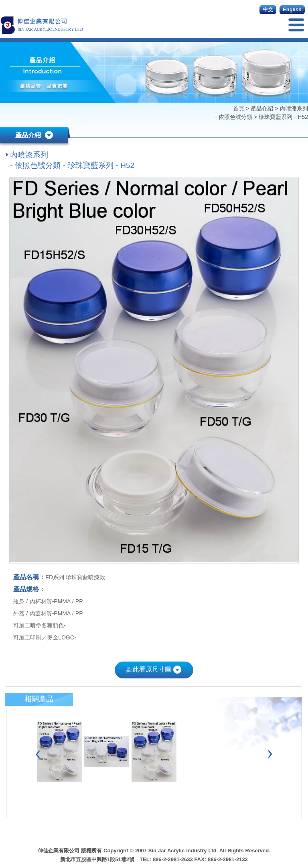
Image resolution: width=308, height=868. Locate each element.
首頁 (239, 108)
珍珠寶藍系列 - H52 (283, 117)
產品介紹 (262, 108)
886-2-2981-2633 (173, 859)
